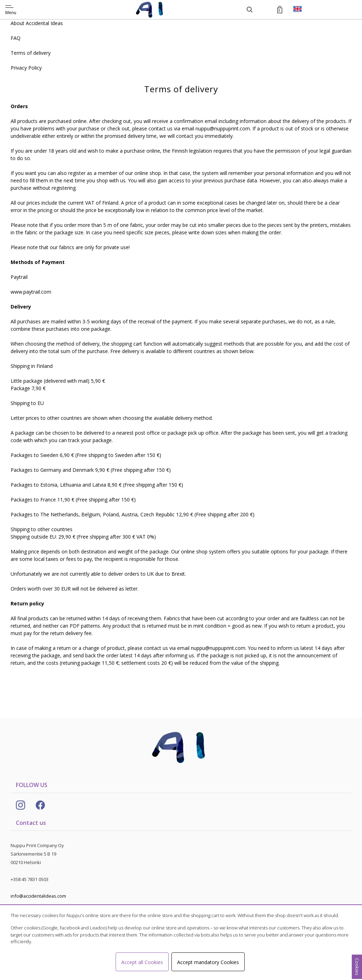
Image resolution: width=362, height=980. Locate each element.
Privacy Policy (26, 68)
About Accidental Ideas (37, 23)
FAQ (16, 38)
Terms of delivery (31, 53)
